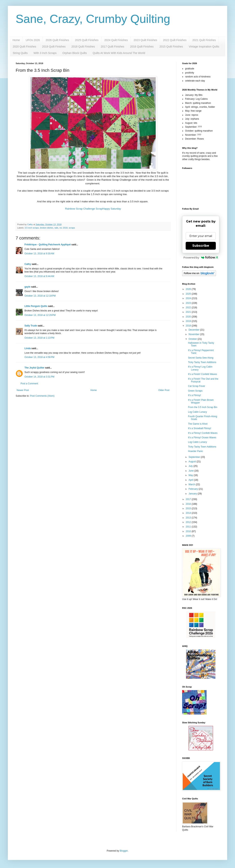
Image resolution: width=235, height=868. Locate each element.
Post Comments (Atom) (42, 396)
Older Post (164, 390)
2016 (189, 504)
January (193, 494)
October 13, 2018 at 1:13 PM (39, 338)
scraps (72, 228)
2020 (189, 317)
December (194, 330)
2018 (189, 326)
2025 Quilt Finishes (87, 40)
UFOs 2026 (33, 40)
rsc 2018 (63, 228)
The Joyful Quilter (34, 368)
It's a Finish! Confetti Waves (202, 374)
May (191, 475)
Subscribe (201, 246)
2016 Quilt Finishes (142, 47)
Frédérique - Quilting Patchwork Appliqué (48, 245)
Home (16, 40)
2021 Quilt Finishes (204, 40)
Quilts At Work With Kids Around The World (119, 53)
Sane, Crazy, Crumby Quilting (93, 19)
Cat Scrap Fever (197, 386)
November (194, 334)
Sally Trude (31, 326)
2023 (189, 303)
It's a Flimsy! (194, 395)
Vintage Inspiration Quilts (204, 47)
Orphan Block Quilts (75, 53)
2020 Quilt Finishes (24, 47)
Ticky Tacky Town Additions (202, 362)
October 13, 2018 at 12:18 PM (40, 296)
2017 (189, 499)
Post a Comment (29, 384)
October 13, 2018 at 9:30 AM (39, 254)
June (191, 471)
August (193, 462)
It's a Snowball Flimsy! (200, 428)
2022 (189, 308)
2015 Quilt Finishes (171, 47)
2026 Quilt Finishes (57, 40)
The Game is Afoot (198, 424)
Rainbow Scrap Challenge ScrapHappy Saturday (93, 209)
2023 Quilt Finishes (145, 40)
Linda (28, 348)
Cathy (28, 264)
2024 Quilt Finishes (116, 40)
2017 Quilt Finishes (113, 47)
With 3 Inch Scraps (45, 53)
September (195, 457)
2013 (189, 518)
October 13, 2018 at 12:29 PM (40, 315)
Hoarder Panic (196, 451)
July (191, 466)
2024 (189, 298)
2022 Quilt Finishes (175, 40)
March (192, 484)
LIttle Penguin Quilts (36, 306)
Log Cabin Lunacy (197, 412)
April (191, 480)
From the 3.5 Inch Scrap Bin (203, 407)
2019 (189, 321)
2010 (189, 531)
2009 (189, 536)
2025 (189, 294)
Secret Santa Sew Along (201, 358)
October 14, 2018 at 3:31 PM (39, 377)
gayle (28, 287)
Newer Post (23, 390)
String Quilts (20, 53)
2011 (189, 527)
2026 (189, 289)
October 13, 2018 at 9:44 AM (39, 276)
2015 (189, 508)
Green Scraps (195, 391)
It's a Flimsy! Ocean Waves (202, 438)
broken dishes (47, 228)
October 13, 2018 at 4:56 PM (39, 357)
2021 (189, 312)
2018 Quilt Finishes (83, 47)
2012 (189, 522)
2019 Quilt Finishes (54, 47)
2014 (189, 513)
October (193, 339)
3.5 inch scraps (32, 228)
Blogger (124, 851)
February (194, 489)
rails (56, 228)
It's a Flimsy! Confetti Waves (203, 433)
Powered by (201, 257)
